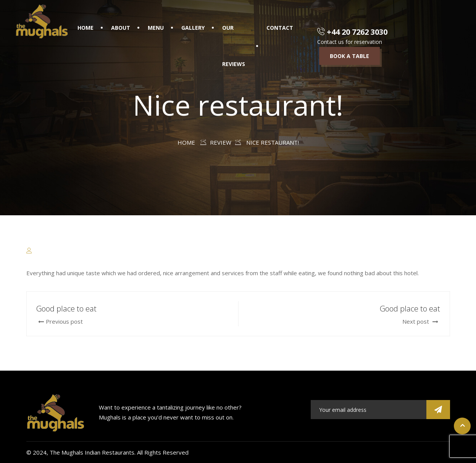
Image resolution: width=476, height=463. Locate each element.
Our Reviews (234, 46)
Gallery (193, 28)
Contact (280, 28)
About (121, 28)
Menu (156, 28)
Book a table (349, 56)
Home (86, 28)
